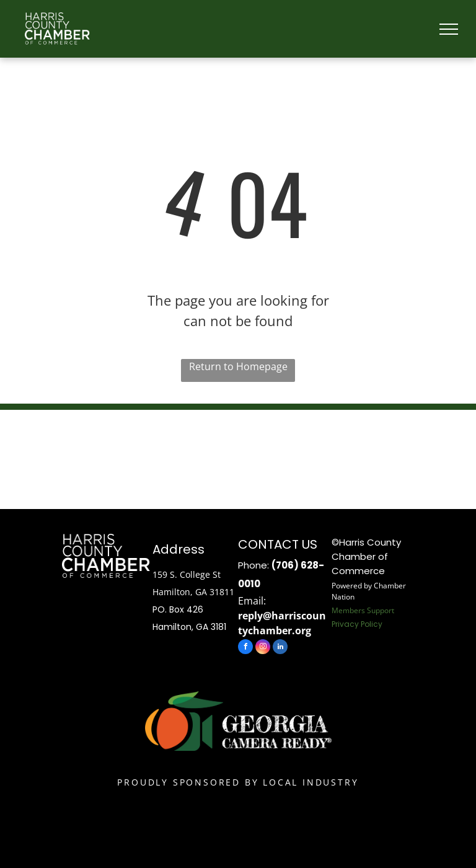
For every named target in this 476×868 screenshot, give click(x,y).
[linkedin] (280, 648)
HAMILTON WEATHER (238, 456)
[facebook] (245, 648)
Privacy (345, 624)
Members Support (363, 610)
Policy (372, 624)
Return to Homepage (238, 366)
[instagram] (263, 648)
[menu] (449, 29)
